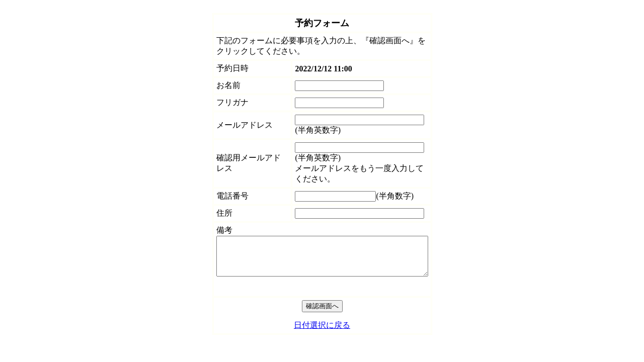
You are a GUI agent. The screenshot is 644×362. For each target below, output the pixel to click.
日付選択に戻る (322, 333)
